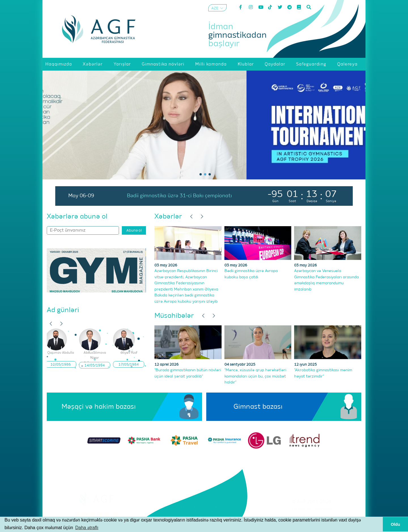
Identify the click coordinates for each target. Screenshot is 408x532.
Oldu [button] (395, 524)
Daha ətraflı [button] (87, 528)
